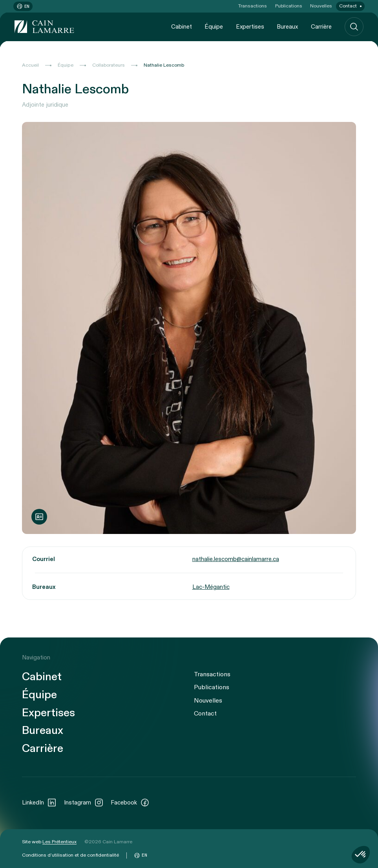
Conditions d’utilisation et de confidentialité (70, 855)
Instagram (84, 803)
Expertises (250, 27)
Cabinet (182, 27)
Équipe (214, 27)
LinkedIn (39, 803)
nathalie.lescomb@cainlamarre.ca (236, 559)
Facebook (130, 803)
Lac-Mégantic (211, 587)
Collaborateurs (109, 65)
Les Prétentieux (59, 842)
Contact (348, 6)
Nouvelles (321, 6)
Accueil (30, 65)
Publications (289, 6)
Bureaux (287, 27)
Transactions (253, 6)
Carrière (321, 27)
